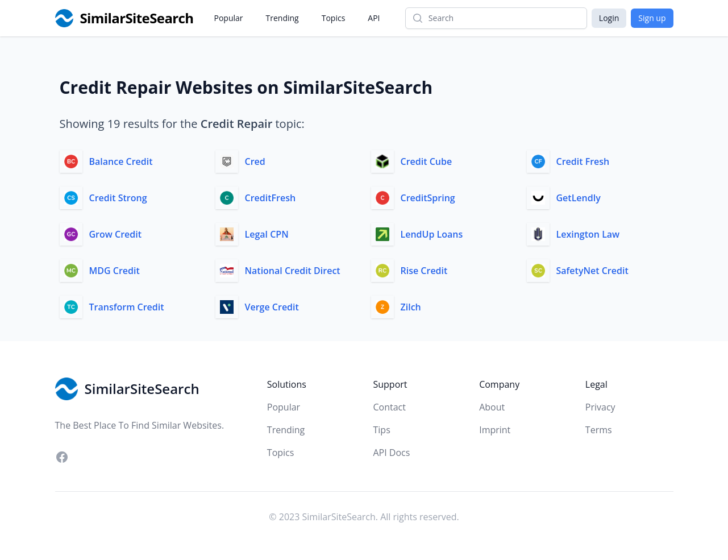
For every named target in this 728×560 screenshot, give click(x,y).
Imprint (495, 430)
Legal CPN (267, 234)
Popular (229, 18)
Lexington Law (588, 234)
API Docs (391, 453)
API (374, 18)
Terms (599, 430)
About (492, 407)
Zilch (411, 307)
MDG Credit (115, 271)
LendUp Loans (432, 234)
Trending (282, 18)
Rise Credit (424, 271)
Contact (389, 407)
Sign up (652, 18)
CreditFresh (271, 198)
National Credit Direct (293, 271)
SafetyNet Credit (592, 271)
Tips (381, 430)
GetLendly (579, 198)
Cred (255, 161)
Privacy (600, 407)
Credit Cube (427, 161)
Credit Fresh (583, 161)
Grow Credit (116, 234)
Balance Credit (121, 161)
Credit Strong (118, 198)
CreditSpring (428, 198)
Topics (334, 18)
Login (609, 18)
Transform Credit (127, 307)
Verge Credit (272, 307)
